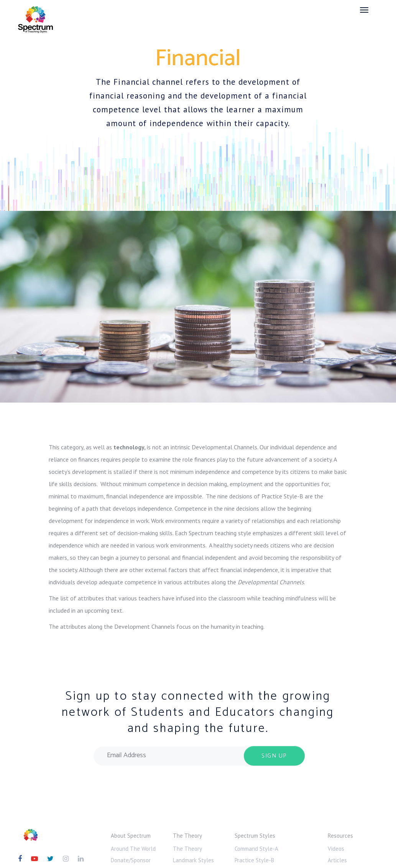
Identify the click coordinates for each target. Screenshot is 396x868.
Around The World (133, 849)
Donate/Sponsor (131, 860)
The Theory (187, 849)
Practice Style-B (254, 860)
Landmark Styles (193, 860)
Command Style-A (256, 849)
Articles (337, 860)
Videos (336, 849)
